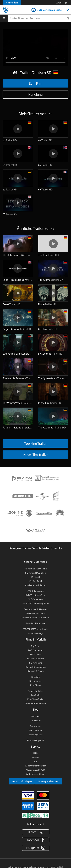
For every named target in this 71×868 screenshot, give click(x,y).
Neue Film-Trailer (36, 454)
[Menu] (4, 18)
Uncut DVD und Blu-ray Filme (35, 603)
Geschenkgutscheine (35, 613)
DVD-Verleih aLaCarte (49, 10)
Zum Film (35, 83)
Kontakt (35, 757)
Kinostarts (36, 677)
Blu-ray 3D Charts (35, 671)
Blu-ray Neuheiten (36, 659)
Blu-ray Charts (36, 663)
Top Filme (36, 646)
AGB (35, 761)
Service (36, 746)
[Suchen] (68, 18)
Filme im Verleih (36, 639)
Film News (35, 716)
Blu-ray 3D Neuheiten (35, 667)
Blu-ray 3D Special (35, 740)
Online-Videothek (36, 562)
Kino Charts (35, 685)
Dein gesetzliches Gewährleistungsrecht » (35, 548)
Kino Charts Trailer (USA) (36, 703)
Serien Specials (36, 734)
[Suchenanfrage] (39, 18)
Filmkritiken (35, 726)
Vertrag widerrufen (48, 781)
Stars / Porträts (36, 730)
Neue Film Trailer (36, 691)
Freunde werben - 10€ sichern (35, 618)
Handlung (35, 94)
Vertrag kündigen (22, 781)
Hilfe (35, 753)
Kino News (36, 720)
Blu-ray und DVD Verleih (36, 569)
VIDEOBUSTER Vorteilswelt (35, 629)
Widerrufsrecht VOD (36, 770)
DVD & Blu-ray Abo (35, 591)
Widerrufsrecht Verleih (35, 766)
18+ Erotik (35, 577)
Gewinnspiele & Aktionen (35, 609)
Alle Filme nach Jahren (36, 585)
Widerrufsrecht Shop (36, 774)
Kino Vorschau (36, 681)
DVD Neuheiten (36, 650)
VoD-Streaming (36, 599)
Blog (36, 709)
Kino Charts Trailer (35, 699)
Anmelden (12, 3)
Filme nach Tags (36, 633)
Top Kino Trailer (35, 443)
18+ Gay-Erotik (35, 581)
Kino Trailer (36, 695)
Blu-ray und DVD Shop (35, 573)
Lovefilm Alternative (35, 623)
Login (59, 3)
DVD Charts (36, 654)
